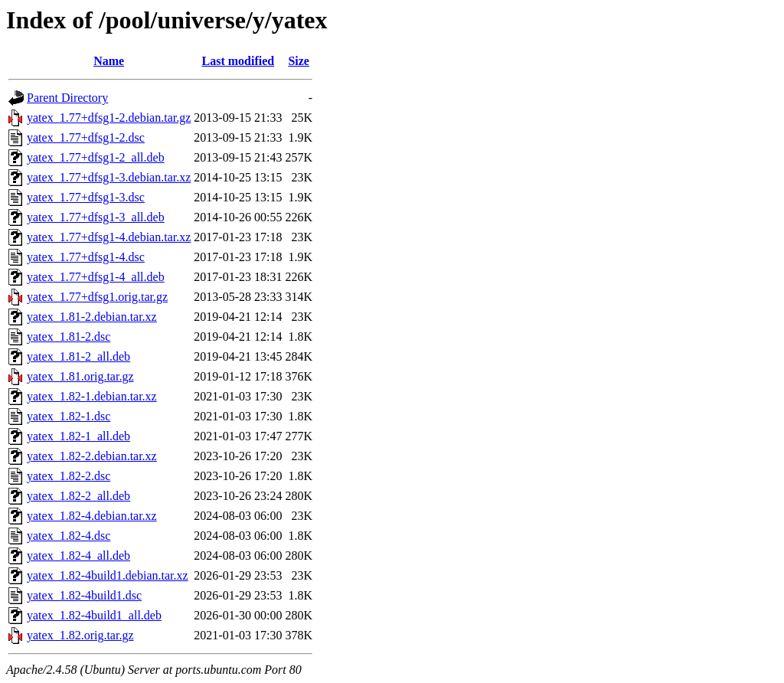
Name (109, 61)
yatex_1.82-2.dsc (69, 476)
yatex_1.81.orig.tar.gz (80, 376)
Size (299, 61)
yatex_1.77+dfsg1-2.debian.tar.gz (109, 118)
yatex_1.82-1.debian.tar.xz (92, 396)
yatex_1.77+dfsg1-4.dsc (86, 257)
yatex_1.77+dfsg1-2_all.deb (96, 157)
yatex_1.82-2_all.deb (78, 496)
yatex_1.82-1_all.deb (78, 436)
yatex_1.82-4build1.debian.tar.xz (108, 575)
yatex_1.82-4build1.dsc (84, 595)
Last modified (238, 61)
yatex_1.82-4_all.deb (78, 556)
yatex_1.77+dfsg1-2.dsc (86, 137)
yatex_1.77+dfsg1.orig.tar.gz (97, 297)
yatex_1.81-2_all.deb (78, 356)
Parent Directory (67, 98)
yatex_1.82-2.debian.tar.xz (92, 456)
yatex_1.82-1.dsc (69, 416)
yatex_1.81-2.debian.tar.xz (92, 317)
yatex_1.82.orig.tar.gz (80, 635)
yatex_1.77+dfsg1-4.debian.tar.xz (109, 237)
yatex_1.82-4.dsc (69, 536)
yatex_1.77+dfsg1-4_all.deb (96, 277)
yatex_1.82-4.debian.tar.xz (92, 516)
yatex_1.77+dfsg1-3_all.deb (96, 217)
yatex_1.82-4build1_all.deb (94, 615)
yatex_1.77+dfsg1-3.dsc (86, 197)
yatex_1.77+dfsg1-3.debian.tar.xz (109, 177)
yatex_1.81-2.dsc (69, 337)
